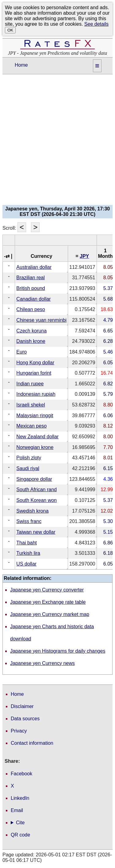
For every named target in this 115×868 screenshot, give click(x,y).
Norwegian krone (35, 447)
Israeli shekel (31, 405)
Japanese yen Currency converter (47, 590)
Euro (21, 352)
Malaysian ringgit (35, 415)
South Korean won (36, 500)
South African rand (36, 490)
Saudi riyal (28, 468)
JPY (84, 256)
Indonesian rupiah (36, 394)
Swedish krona (32, 511)
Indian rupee (30, 384)
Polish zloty (29, 458)
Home (21, 65)
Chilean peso (31, 309)
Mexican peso (31, 426)
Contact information (32, 743)
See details (96, 24)
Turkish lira (28, 553)
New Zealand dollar (37, 437)
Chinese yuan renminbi (41, 320)
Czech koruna (31, 331)
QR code (20, 835)
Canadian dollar (33, 299)
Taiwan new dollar (36, 532)
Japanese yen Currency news (42, 663)
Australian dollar (34, 267)
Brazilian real (30, 278)
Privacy (19, 731)
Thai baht (27, 543)
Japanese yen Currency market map (50, 614)
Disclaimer (22, 706)
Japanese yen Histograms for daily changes (58, 651)
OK (10, 30)
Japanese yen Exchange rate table (48, 602)
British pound (31, 288)
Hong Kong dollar (35, 363)
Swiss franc (29, 521)
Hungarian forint (34, 373)
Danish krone (31, 341)
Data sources (25, 719)
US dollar (26, 564)
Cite (20, 823)
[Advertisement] (57, 141)
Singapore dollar (34, 479)
